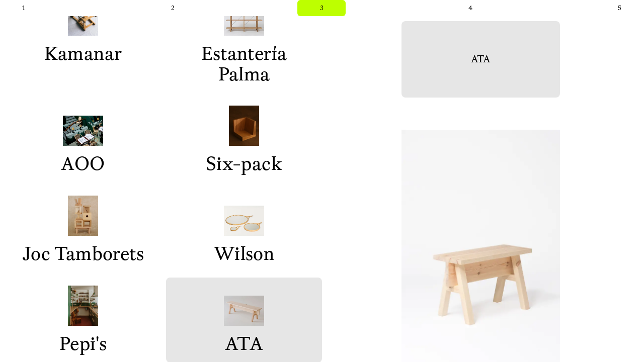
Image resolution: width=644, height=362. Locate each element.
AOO (83, 141)
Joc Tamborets (83, 231)
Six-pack (244, 141)
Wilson (244, 231)
